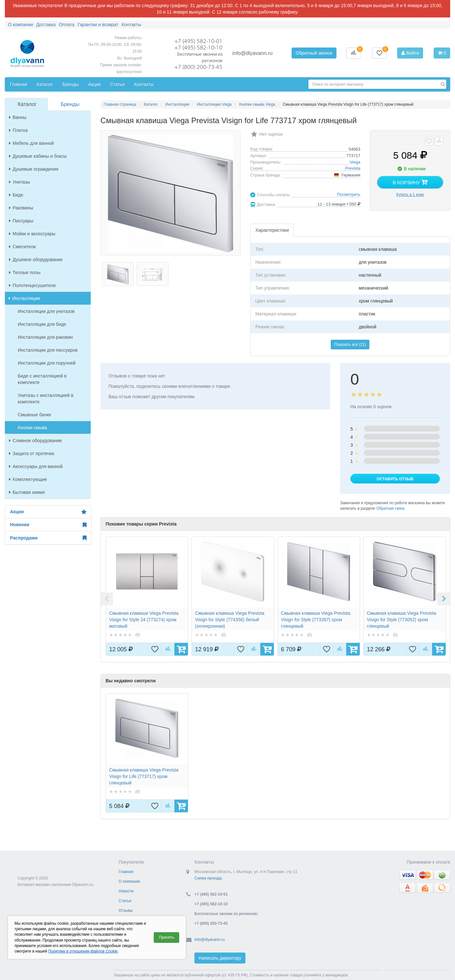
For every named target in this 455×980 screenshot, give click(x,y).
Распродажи (48, 538)
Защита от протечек (32, 453)
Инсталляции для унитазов (46, 311)
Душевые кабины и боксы (38, 156)
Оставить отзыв (395, 479)
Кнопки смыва (32, 428)
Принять (166, 937)
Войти (410, 53)
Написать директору (220, 958)
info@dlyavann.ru (252, 53)
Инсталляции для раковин (45, 337)
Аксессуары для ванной (36, 466)
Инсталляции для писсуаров (48, 350)
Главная (126, 872)
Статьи (125, 901)
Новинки (48, 525)
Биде (16, 195)
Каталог (27, 104)
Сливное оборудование (36, 441)
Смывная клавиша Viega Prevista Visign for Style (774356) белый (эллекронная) (230, 620)
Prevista (353, 168)
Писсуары (21, 221)
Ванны (18, 117)
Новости (126, 891)
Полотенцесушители (32, 285)
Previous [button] (107, 599)
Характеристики (272, 230)
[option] (147, 596)
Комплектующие (28, 479)
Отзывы (126, 911)
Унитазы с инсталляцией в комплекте (46, 399)
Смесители (22, 247)
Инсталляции (24, 298)
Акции (48, 512)
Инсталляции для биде (42, 324)
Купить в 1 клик (410, 195)
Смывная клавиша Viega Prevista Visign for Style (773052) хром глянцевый (402, 620)
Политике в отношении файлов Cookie (83, 951)
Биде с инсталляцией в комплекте (42, 379)
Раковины (21, 208)
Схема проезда (208, 878)
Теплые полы (25, 272)
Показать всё (350, 345)
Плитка (18, 130)
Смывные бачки (34, 415)
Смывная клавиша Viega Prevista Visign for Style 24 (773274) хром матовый (144, 620)
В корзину (410, 182)
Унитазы (20, 182)
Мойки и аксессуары (32, 234)
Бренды (70, 104)
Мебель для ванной (31, 143)
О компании (129, 881)
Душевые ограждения (34, 169)
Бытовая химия (27, 492)
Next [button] (443, 599)
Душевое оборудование (36, 260)
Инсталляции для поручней (47, 363)
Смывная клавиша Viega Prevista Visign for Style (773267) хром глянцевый (316, 620)
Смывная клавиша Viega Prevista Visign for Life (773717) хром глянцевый (144, 776)
